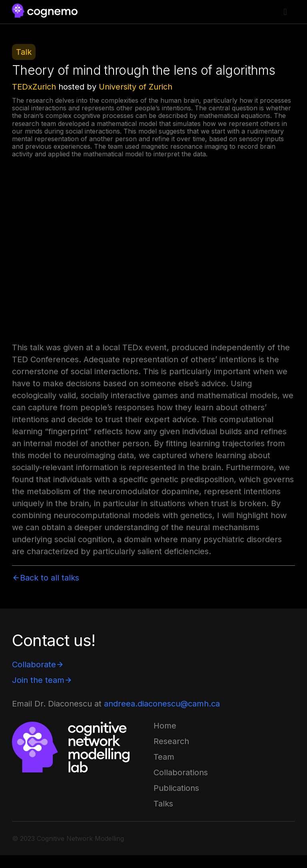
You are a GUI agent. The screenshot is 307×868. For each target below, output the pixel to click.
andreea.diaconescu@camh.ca (162, 704)
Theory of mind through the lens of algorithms (144, 70)
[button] (285, 12)
